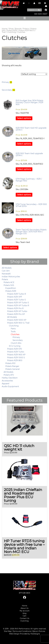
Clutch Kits (16, 343)
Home (5, 29)
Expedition (11, 288)
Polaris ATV (9, 375)
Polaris (26, 29)
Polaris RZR (12, 30)
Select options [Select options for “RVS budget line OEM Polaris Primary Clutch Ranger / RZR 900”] (24, 118)
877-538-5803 (24, 593)
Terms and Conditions (22, 631)
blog (25, 613)
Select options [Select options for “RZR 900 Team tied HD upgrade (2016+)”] (24, 144)
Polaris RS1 (10, 363)
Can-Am (6, 271)
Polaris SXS (9, 285)
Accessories (7, 381)
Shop (11, 29)
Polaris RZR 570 (15, 349)
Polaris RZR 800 (15, 360)
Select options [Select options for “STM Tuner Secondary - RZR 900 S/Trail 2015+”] (24, 220)
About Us (24, 608)
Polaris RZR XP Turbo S (18, 303)
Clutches (15, 334)
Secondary (18, 340)
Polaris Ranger (12, 366)
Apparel (6, 384)
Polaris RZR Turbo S (16, 300)
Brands (18, 29)
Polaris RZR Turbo (16, 352)
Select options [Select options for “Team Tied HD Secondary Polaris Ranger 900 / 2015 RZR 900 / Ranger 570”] (10, 248)
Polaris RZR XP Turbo (17, 311)
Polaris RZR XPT (15, 297)
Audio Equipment (10, 386)
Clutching (11, 32)
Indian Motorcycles (11, 277)
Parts (13, 329)
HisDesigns (35, 634)
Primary (16, 337)
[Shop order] (34, 74)
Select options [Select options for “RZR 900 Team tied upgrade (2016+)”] (24, 169)
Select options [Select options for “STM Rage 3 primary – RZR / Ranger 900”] (24, 195)
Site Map (8, 631)
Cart (25, 616)
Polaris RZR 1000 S (16, 358)
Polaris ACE (9, 282)
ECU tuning (15, 346)
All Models (7, 268)
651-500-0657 (41, 14)
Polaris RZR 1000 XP (17, 320)
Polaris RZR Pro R (15, 308)
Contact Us (25, 618)
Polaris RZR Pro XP (16, 314)
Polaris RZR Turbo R (17, 294)
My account (25, 611)
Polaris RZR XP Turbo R (18, 305)
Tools (13, 332)
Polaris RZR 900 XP (16, 355)
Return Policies (39, 631)
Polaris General (12, 369)
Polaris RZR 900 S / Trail (19, 31)
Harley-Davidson (10, 378)
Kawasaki (6, 274)
